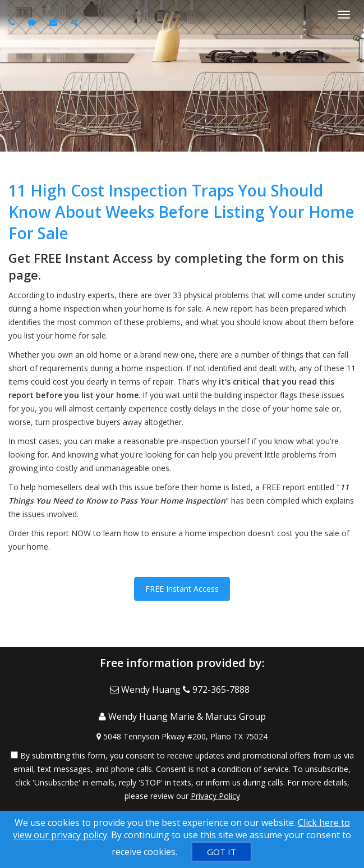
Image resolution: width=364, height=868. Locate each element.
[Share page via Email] (75, 22)
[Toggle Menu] (344, 15)
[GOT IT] (222, 852)
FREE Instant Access (182, 589)
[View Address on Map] (182, 737)
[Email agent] (55, 22)
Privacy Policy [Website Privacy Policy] (215, 796)
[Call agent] (13, 22)
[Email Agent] (146, 689)
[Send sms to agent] (33, 22)
